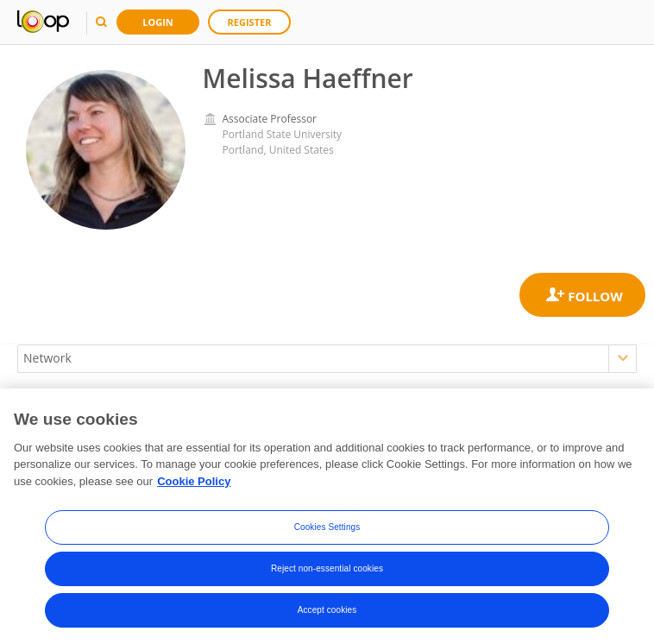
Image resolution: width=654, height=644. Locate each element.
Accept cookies (327, 612)
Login (158, 22)
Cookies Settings (327, 530)
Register (250, 22)
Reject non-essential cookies (327, 571)
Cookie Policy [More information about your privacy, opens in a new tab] (194, 484)
